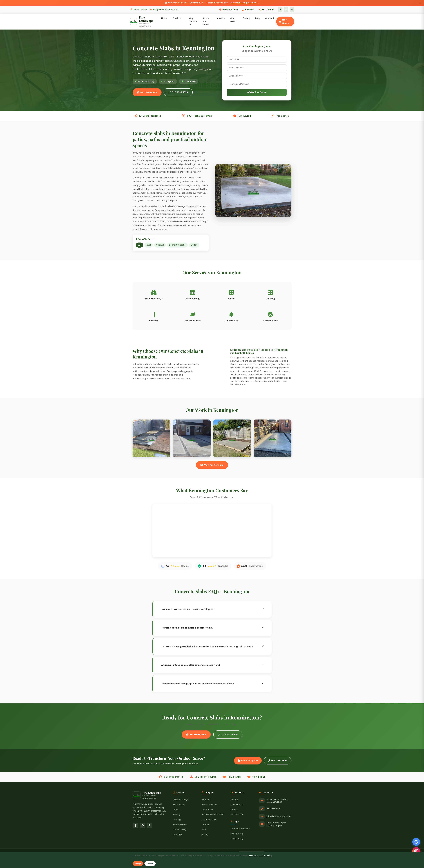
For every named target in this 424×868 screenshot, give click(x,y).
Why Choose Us (193, 22)
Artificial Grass (180, 825)
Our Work (234, 20)
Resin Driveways (181, 800)
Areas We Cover (206, 22)
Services (178, 18)
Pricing (246, 18)
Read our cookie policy (260, 855)
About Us (206, 800)
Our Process (208, 810)
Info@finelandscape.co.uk (164, 10)
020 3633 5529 (138, 10)
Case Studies (237, 805)
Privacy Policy (237, 834)
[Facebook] (280, 10)
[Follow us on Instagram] (416, 851)
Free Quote (284, 22)
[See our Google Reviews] (416, 842)
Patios (176, 810)
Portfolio (235, 800)
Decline (150, 864)
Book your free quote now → (244, 3)
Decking (177, 820)
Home (165, 18)
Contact (270, 18)
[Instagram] (286, 10)
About (221, 18)
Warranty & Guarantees (213, 815)
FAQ (204, 830)
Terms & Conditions (240, 829)
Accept (138, 864)
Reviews (234, 810)
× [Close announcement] (421, 3)
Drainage (177, 835)
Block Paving (179, 805)
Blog (258, 18)
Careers (206, 825)
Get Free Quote (147, 92)
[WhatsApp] (292, 10)
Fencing (177, 815)
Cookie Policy (237, 839)
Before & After (237, 815)
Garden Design (180, 830)
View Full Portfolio (212, 465)
